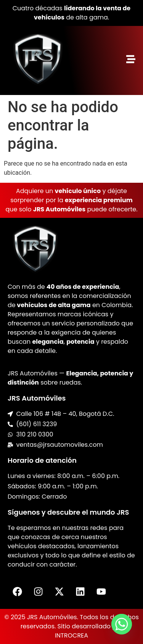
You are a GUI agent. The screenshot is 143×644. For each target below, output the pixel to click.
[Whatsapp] (122, 624)
